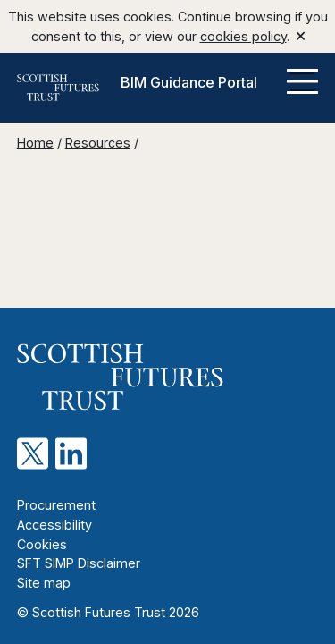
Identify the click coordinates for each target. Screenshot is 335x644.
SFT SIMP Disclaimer (79, 563)
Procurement (56, 505)
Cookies (42, 544)
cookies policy (243, 36)
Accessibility (54, 525)
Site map (44, 583)
